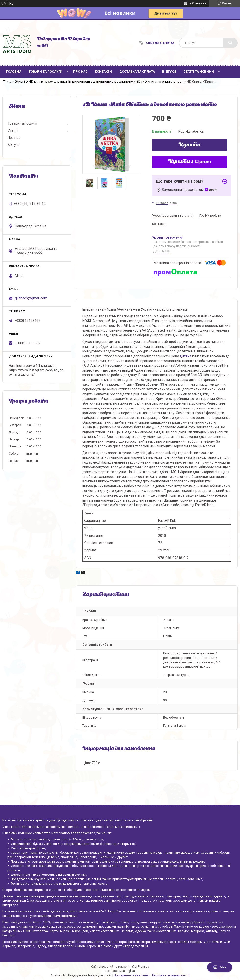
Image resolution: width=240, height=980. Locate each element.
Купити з (190, 162)
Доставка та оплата (137, 72)
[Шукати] (230, 43)
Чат (220, 967)
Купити (189, 145)
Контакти (103, 72)
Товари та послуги (46, 72)
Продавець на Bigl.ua (120, 971)
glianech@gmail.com (31, 298)
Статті (13, 130)
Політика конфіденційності (171, 975)
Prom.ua (144, 967)
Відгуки (169, 72)
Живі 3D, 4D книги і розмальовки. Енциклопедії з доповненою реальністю (74, 82)
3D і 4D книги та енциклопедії (160, 82)
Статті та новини (199, 72)
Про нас (80, 72)
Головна (14, 72)
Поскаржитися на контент (132, 975)
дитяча (186, 356)
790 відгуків (198, 3)
